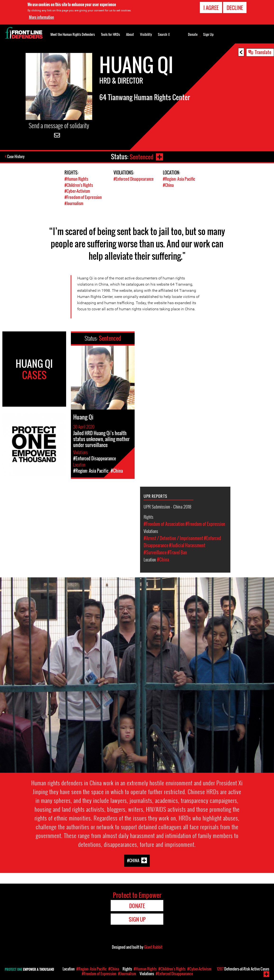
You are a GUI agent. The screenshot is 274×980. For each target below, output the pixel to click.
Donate (193, 34)
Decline (235, 8)
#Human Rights (76, 179)
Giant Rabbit (153, 946)
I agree (211, 8)
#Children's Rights (79, 185)
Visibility (146, 34)
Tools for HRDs (110, 34)
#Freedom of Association (164, 523)
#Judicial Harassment (187, 545)
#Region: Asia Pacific (179, 179)
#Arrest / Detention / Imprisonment (173, 537)
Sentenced (141, 157)
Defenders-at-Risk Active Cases (243, 969)
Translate (263, 52)
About (130, 34)
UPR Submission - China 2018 (168, 506)
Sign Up (208, 34)
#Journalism (74, 203)
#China (168, 185)
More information (41, 17)
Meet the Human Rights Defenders (73, 34)
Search (164, 34)
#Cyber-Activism (77, 191)
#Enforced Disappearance (134, 179)
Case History (16, 157)
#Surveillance (155, 552)
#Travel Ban (177, 552)
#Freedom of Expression (83, 197)
